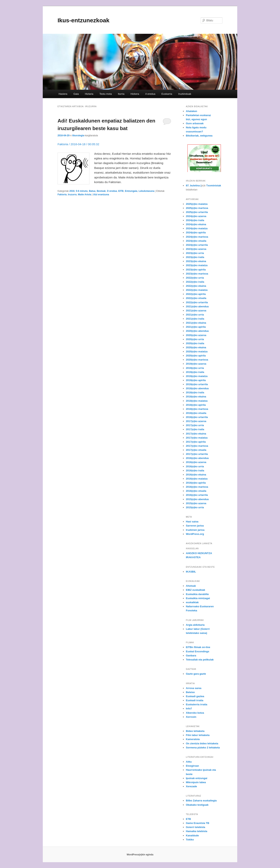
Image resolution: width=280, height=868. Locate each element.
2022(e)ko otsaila (196, 298)
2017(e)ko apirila (196, 442)
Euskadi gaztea (195, 696)
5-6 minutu (82, 191)
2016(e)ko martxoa (197, 487)
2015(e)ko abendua (197, 499)
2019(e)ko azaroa (196, 364)
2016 (72, 191)
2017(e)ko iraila (195, 429)
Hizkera (135, 94)
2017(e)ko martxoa (197, 446)
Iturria (121, 94)
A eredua (150, 94)
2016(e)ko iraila (195, 470)
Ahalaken (192, 111)
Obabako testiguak (197, 805)
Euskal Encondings (198, 651)
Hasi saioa (192, 522)
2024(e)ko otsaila (196, 241)
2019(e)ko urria (195, 368)
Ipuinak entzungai (197, 778)
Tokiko (190, 840)
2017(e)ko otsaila (196, 450)
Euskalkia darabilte (197, 594)
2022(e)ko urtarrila (197, 302)
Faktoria (62, 195)
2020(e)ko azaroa (196, 335)
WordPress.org (195, 534)
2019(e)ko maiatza (197, 376)
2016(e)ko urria (195, 466)
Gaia (76, 94)
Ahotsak (191, 586)
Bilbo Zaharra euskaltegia (201, 801)
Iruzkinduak (185, 94)
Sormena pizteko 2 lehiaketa (203, 748)
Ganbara (191, 656)
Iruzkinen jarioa (195, 530)
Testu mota (106, 94)
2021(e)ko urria (195, 315)
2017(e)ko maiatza (197, 438)
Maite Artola (85, 195)
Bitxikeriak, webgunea (199, 136)
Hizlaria (89, 94)
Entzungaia (131, 191)
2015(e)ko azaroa (196, 503)
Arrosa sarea (194, 688)
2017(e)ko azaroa (196, 421)
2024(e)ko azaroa (196, 216)
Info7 (189, 709)
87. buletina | (194, 186)
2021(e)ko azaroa (196, 311)
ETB (188, 819)
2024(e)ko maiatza (197, 228)
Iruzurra (72, 195)
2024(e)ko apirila (196, 232)
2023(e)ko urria (195, 253)
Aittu (189, 762)
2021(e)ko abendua (197, 306)
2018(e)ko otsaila (196, 413)
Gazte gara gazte (196, 674)
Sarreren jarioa (195, 526)
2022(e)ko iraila (195, 282)
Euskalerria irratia (197, 704)
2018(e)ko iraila (195, 392)
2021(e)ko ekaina (196, 323)
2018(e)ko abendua (197, 388)
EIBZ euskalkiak (196, 590)
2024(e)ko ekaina (196, 224)
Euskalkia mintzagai (198, 598)
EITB (121, 191)
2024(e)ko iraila (195, 220)
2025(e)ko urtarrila (197, 212)
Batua (92, 191)
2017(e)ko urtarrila (197, 454)
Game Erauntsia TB (198, 823)
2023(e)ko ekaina (196, 261)
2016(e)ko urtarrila (197, 495)
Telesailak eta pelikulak (200, 660)
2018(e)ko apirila (196, 405)
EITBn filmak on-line (198, 647)
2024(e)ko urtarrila (197, 245)
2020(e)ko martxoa (197, 360)
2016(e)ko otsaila (196, 491)
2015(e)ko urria (195, 507)
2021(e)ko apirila (196, 327)
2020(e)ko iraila (195, 343)
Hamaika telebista (197, 831)
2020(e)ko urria (195, 339)
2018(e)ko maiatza (197, 401)
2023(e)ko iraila (195, 257)
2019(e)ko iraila (195, 372)
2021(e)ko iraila (195, 319)
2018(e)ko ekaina (196, 397)
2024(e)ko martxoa (197, 237)
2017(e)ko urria (195, 425)
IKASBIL (191, 572)
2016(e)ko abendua (197, 458)
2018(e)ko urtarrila (197, 417)
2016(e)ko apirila (196, 483)
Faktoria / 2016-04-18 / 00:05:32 (78, 144)
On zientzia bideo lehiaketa (202, 743)
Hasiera (63, 94)
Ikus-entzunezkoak (84, 20)
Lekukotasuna (147, 191)
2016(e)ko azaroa (196, 462)
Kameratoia (193, 739)
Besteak (101, 191)
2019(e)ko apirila (196, 380)
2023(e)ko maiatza (197, 265)
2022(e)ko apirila (196, 294)
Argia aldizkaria (195, 625)
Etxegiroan (192, 766)
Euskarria (167, 94)
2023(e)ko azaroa (196, 249)
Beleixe (190, 692)
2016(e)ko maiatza (197, 479)
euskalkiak (192, 602)
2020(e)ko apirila (196, 356)
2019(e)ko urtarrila (197, 384)
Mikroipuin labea (196, 782)
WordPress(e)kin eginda (140, 855)
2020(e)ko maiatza (197, 351)
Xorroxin (191, 717)
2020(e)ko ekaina (196, 347)
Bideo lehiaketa (195, 731)
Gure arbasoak (195, 123)
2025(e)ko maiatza (197, 204)
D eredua (112, 191)
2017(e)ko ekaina (196, 434)
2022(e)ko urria (195, 278)
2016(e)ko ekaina (196, 475)
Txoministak (214, 186)
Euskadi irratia (195, 700)
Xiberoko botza (195, 713)
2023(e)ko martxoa (197, 274)
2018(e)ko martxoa (197, 409)
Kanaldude (192, 835)
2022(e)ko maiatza (197, 290)
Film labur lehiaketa (198, 735)
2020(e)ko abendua (197, 331)
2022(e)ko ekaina (196, 286)
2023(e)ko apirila (196, 270)
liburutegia (78, 136)
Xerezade (191, 786)
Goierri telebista (196, 827)
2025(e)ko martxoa (197, 208)
